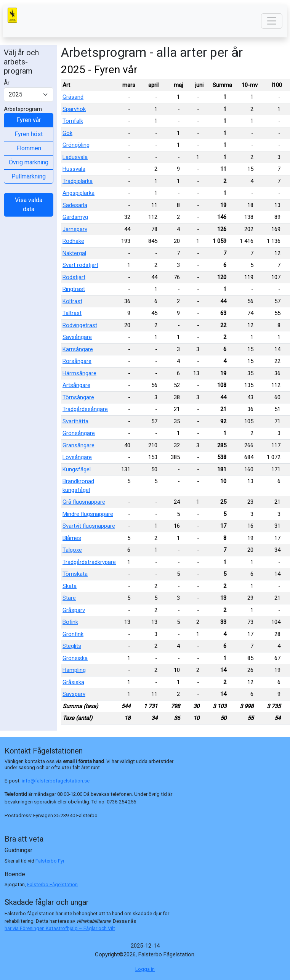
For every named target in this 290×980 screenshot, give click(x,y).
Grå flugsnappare (84, 502)
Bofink (70, 622)
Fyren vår (29, 120)
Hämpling (74, 670)
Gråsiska (73, 682)
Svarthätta (75, 421)
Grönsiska (75, 658)
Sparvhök (74, 109)
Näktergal (74, 253)
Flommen (29, 148)
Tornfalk (73, 121)
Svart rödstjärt (80, 265)
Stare (69, 598)
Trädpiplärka (78, 181)
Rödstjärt (74, 277)
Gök (67, 133)
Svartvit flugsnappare (89, 526)
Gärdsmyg (75, 217)
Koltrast (72, 301)
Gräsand (73, 97)
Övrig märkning (29, 162)
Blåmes (72, 538)
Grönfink (73, 634)
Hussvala (74, 169)
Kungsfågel (77, 469)
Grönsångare (79, 433)
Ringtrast (74, 289)
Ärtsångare (76, 385)
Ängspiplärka (79, 193)
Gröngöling (76, 145)
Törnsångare (78, 397)
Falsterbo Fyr (50, 861)
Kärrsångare (78, 349)
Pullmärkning (29, 176)
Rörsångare (77, 361)
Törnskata (75, 574)
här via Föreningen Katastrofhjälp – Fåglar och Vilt (60, 928)
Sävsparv (74, 694)
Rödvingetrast (80, 325)
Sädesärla (75, 205)
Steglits (72, 646)
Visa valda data (29, 205)
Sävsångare (77, 337)
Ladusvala (75, 157)
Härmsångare (79, 373)
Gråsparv (74, 610)
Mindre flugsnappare (88, 514)
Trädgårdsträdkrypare (89, 562)
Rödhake (73, 241)
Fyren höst (29, 134)
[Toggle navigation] (272, 21)
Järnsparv (75, 229)
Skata (70, 586)
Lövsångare (77, 457)
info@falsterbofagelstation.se (56, 781)
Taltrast (72, 313)
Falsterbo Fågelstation (52, 884)
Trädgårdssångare (85, 409)
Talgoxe (72, 550)
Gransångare (79, 445)
